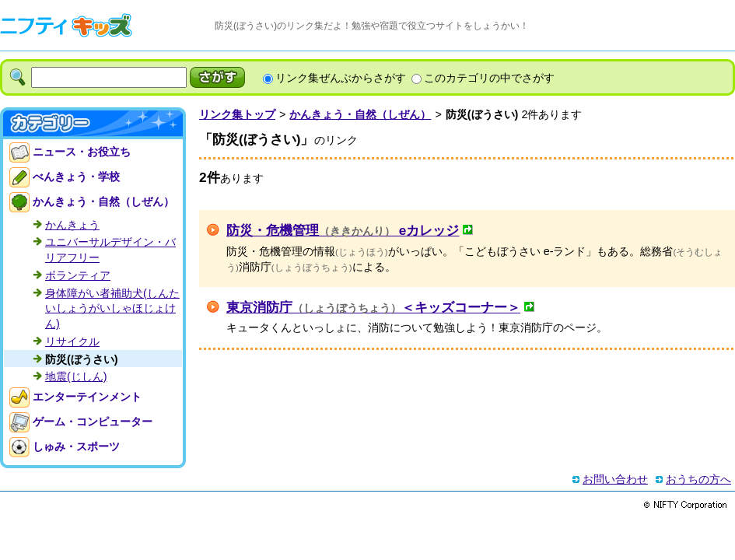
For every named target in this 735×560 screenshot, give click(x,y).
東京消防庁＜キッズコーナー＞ (373, 307)
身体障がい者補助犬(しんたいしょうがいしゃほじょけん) (112, 308)
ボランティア (78, 275)
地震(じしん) (76, 376)
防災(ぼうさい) (82, 359)
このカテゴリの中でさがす (489, 78)
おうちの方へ (698, 479)
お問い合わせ (615, 479)
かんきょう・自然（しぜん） (360, 114)
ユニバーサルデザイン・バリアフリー (110, 250)
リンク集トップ (237, 114)
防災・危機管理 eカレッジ (343, 230)
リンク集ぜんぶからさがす (341, 78)
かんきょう (72, 225)
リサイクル (72, 341)
